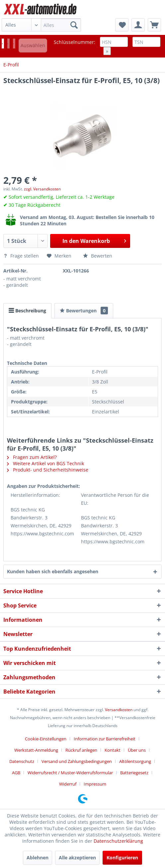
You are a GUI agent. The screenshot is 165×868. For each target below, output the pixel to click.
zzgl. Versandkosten (42, 189)
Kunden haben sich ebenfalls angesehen (53, 571)
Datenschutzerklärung (118, 841)
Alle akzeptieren (77, 858)
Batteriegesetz (134, 773)
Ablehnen (38, 858)
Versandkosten (119, 710)
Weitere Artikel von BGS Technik (45, 463)
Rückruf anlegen (81, 750)
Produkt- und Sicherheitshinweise (48, 470)
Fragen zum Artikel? (32, 457)
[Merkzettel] (122, 25)
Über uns (137, 750)
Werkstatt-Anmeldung (36, 750)
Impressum (95, 784)
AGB (16, 773)
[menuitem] (41, 25)
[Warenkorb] (154, 25)
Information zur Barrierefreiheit (105, 739)
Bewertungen (84, 311)
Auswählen (33, 45)
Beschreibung (27, 311)
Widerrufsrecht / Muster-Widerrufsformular (70, 773)
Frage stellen (22, 256)
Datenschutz (22, 761)
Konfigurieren (122, 858)
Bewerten (98, 256)
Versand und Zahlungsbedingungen (77, 761)
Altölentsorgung (135, 761)
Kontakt (113, 750)
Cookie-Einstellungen (46, 739)
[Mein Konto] (138, 25)
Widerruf (68, 784)
